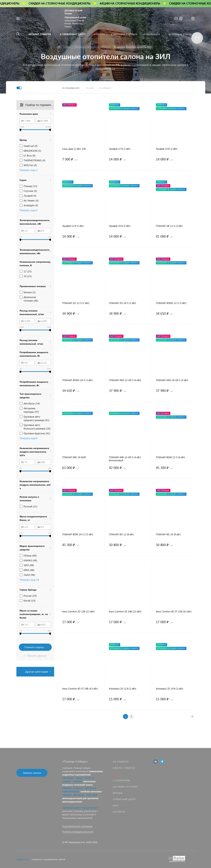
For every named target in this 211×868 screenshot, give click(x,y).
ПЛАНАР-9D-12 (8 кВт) (121, 534)
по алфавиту (105, 88)
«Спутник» (78, 788)
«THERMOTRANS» (71, 791)
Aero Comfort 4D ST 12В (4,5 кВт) (174, 612)
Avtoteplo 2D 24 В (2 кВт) (170, 689)
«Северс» (67, 781)
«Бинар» (80, 778)
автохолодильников (72, 802)
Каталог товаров (124, 768)
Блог (116, 805)
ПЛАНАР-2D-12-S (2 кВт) (76, 303)
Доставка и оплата (125, 787)
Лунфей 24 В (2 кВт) (167, 149)
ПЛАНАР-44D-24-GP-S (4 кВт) (172, 380)
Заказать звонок (32, 773)
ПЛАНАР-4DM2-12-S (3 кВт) (171, 303)
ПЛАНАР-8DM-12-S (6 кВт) (171, 457)
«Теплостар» (68, 778)
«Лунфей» (77, 781)
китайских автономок (91, 791)
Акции (117, 774)
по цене (90, 88)
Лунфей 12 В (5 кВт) (73, 226)
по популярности (71, 88)
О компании (121, 780)
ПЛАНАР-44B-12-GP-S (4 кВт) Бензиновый (125, 459)
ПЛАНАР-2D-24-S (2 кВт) (123, 303)
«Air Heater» (79, 795)
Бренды (118, 793)
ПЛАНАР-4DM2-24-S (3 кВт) (77, 380)
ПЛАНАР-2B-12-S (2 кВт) (169, 226)
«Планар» (67, 788)
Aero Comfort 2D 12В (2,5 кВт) (78, 612)
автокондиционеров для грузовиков (80, 798)
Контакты (119, 812)
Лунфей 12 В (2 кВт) (120, 149)
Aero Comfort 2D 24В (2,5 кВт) (125, 612)
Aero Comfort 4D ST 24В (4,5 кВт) (80, 689)
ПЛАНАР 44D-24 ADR (74, 457)
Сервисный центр (124, 799)
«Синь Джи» (92, 795)
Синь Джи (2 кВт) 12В (74, 149)
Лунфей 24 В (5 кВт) (120, 226)
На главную (121, 762)
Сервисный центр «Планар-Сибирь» (80, 808)
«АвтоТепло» (90, 788)
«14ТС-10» (90, 778)
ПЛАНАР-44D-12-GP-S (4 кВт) (125, 380)
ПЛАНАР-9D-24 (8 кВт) (168, 534)
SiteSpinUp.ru (23, 859)
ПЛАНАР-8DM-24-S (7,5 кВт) (78, 534)
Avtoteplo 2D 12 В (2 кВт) (123, 689)
